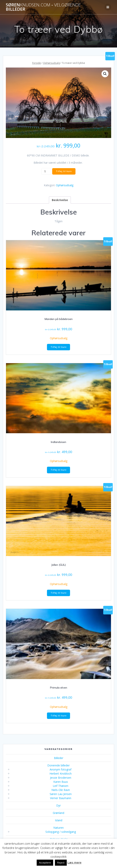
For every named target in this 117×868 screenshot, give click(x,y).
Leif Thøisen (61, 786)
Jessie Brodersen (61, 778)
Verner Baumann (61, 798)
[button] (105, 74)
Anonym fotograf (61, 769)
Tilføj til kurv (64, 171)
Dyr (58, 805)
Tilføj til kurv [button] (59, 347)
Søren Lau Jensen (61, 794)
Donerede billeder (58, 765)
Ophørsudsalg (51, 63)
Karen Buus (61, 782)
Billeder (59, 758)
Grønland (58, 813)
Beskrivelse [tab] (60, 200)
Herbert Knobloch (61, 774)
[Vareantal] (46, 171)
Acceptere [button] (45, 863)
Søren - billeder (43, 7)
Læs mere (75, 862)
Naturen (58, 828)
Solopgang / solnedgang (61, 832)
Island (59, 820)
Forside (37, 63)
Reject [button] (61, 863)
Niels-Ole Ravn (61, 790)
